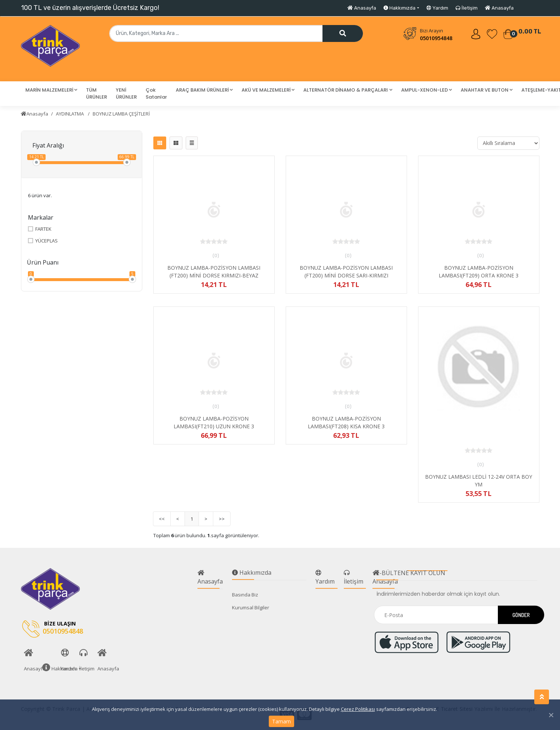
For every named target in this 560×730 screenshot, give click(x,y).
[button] (51, 90)
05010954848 (436, 38)
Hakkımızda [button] (400, 8)
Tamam (281, 721)
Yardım (437, 8)
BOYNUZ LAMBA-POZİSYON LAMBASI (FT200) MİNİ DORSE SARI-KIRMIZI (346, 272)
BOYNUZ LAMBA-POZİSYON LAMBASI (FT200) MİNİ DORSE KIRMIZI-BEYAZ (214, 272)
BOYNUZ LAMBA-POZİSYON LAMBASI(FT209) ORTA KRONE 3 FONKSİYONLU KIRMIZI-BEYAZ (479, 275)
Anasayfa (362, 8)
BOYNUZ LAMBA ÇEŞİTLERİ (121, 114)
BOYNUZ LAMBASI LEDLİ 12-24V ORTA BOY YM (479, 481)
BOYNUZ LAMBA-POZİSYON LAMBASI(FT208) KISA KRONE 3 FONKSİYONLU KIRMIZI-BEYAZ (346, 426)
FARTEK (40, 229)
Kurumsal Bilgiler (251, 607)
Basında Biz (245, 595)
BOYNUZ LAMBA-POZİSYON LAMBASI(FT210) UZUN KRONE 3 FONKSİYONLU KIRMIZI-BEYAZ (214, 426)
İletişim (467, 8)
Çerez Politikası (358, 709)
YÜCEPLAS (43, 241)
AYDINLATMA (70, 114)
